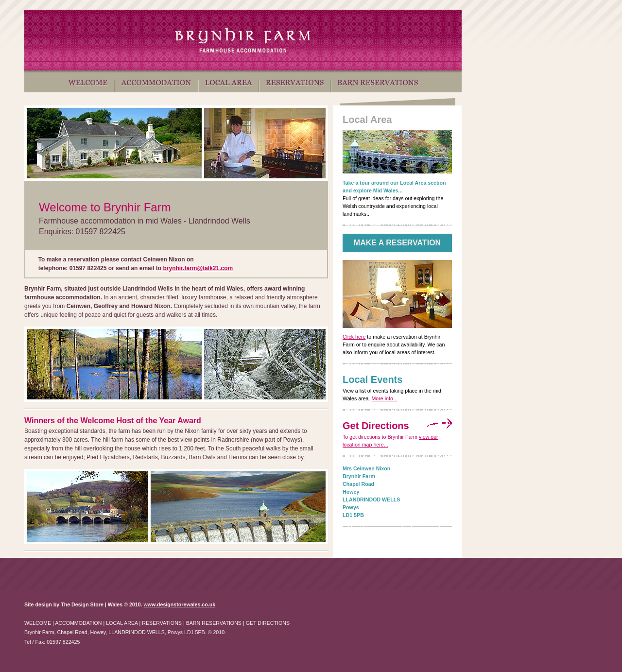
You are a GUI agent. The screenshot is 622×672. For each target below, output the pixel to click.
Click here (354, 337)
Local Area (367, 120)
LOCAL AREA (122, 623)
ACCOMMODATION (78, 623)
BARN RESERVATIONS (214, 623)
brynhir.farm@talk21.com (198, 268)
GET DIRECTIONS (268, 623)
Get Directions (376, 426)
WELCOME (38, 623)
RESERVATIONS (162, 623)
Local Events (372, 379)
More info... (384, 398)
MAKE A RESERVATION (397, 243)
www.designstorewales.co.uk (180, 604)
